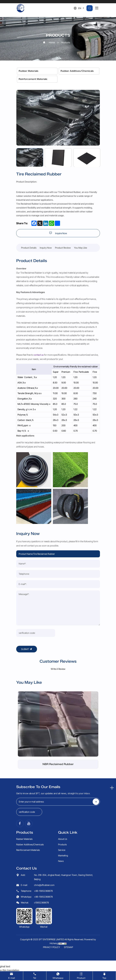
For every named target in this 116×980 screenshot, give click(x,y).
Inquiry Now (46, 248)
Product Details (29, 248)
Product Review (63, 248)
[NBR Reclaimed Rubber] (58, 672)
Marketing (63, 803)
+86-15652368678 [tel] (43, 839)
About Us (63, 787)
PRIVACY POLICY (52, 895)
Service (62, 798)
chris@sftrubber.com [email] (44, 833)
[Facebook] (20, 771)
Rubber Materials (28, 71)
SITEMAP (68, 895)
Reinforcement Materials (33, 79)
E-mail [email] (12, 975)
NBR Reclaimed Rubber (58, 712)
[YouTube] (29, 771)
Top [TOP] (104, 975)
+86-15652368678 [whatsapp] (43, 845)
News (61, 809)
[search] (90, 8)
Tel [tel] (35, 975)
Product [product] (81, 975)
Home (52, 42)
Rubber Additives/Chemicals (77, 71)
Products (66, 42)
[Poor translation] (12, 927)
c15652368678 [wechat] (41, 850)
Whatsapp (58, 975)
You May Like (81, 248)
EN (80, 8)
